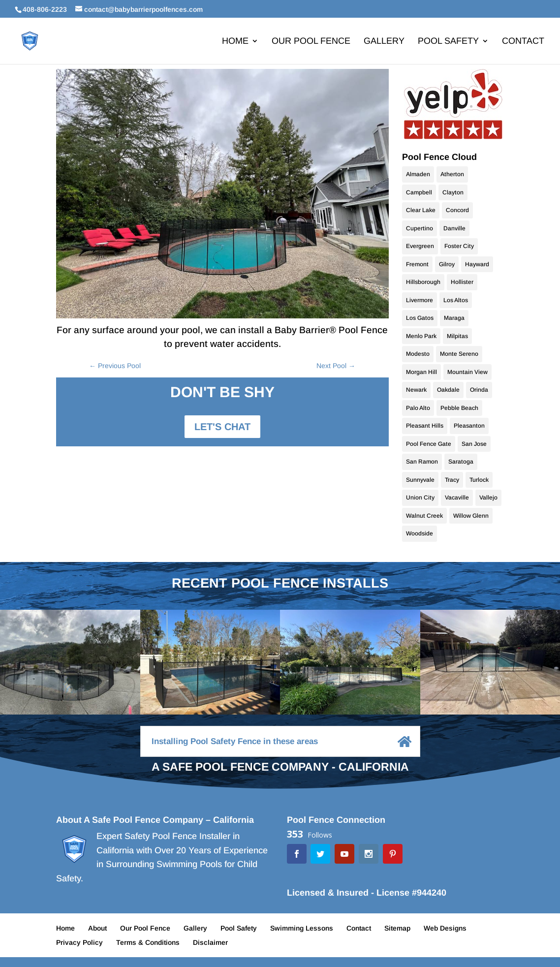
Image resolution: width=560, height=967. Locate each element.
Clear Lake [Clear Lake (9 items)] (421, 210)
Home (235, 42)
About (97, 928)
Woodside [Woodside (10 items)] (420, 533)
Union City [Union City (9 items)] (420, 498)
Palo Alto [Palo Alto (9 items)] (418, 408)
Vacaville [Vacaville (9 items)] (457, 498)
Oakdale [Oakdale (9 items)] (448, 390)
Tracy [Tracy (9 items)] (452, 480)
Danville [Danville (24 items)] (454, 228)
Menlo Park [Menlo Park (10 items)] (421, 336)
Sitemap (397, 928)
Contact (523, 42)
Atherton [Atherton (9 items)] (452, 174)
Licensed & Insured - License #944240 (367, 893)
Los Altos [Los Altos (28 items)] (456, 300)
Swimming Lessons (302, 928)
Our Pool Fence (311, 42)
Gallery (384, 42)
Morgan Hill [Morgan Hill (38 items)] (421, 372)
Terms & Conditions (148, 942)
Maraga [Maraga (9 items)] (454, 318)
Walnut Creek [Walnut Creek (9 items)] (424, 516)
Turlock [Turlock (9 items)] (479, 480)
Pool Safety (448, 42)
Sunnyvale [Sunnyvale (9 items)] (420, 480)
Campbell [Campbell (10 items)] (419, 192)
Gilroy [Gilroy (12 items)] (447, 264)
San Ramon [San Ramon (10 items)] (422, 462)
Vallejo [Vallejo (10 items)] (488, 498)
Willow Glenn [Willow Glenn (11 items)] (471, 516)
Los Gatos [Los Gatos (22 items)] (420, 318)
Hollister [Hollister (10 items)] (462, 282)
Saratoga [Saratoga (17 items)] (461, 462)
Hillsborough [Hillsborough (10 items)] (423, 282)
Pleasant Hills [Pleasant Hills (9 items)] (425, 426)
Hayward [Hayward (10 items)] (477, 264)
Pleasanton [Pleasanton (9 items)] (469, 426)
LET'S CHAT (222, 427)
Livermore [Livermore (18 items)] (420, 300)
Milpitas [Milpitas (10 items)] (457, 336)
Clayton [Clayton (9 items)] (453, 192)
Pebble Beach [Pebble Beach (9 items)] (459, 408)
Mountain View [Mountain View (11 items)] (467, 372)
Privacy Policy (79, 942)
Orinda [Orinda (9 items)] (479, 390)
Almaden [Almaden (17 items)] (418, 174)
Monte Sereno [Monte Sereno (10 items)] (459, 354)
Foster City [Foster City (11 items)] (459, 246)
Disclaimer (210, 942)
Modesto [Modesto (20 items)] (418, 354)
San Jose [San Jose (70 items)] (474, 444)
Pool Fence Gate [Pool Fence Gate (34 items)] (429, 444)
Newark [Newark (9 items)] (416, 390)
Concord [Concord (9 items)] (457, 210)
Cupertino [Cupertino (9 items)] (420, 228)
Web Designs (445, 928)
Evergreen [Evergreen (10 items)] (420, 246)
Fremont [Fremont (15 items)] (417, 264)
